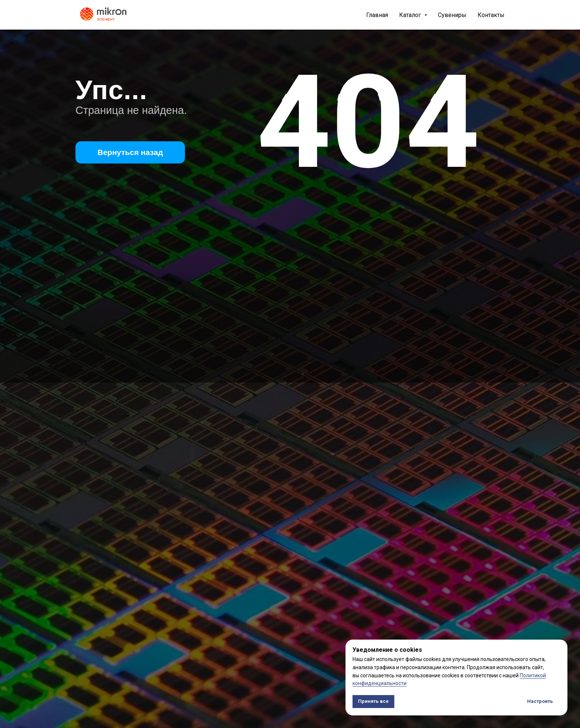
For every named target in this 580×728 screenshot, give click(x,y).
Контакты (491, 15)
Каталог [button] (411, 15)
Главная (377, 15)
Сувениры (452, 15)
